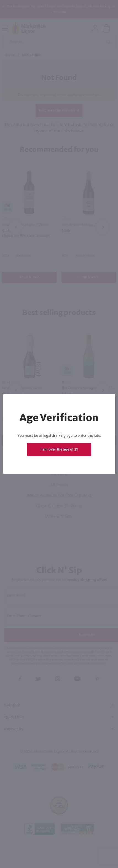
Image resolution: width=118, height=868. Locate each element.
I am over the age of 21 (59, 450)
